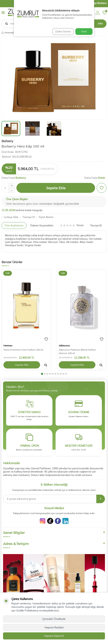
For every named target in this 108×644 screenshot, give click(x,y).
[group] (54, 78)
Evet (84, 31)
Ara (100, 24)
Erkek (102, 178)
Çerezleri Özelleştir (54, 619)
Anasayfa (8, 32)
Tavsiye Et (27, 217)
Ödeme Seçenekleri (42, 225)
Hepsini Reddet (54, 627)
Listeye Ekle (10, 217)
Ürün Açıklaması (14, 225)
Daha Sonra (63, 31)
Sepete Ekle (56, 188)
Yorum (72, 225)
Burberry (7, 141)
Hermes (8, 346)
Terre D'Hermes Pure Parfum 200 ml (23, 350)
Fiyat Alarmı (45, 217)
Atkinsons (64, 346)
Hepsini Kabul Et (54, 636)
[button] (42, 374)
